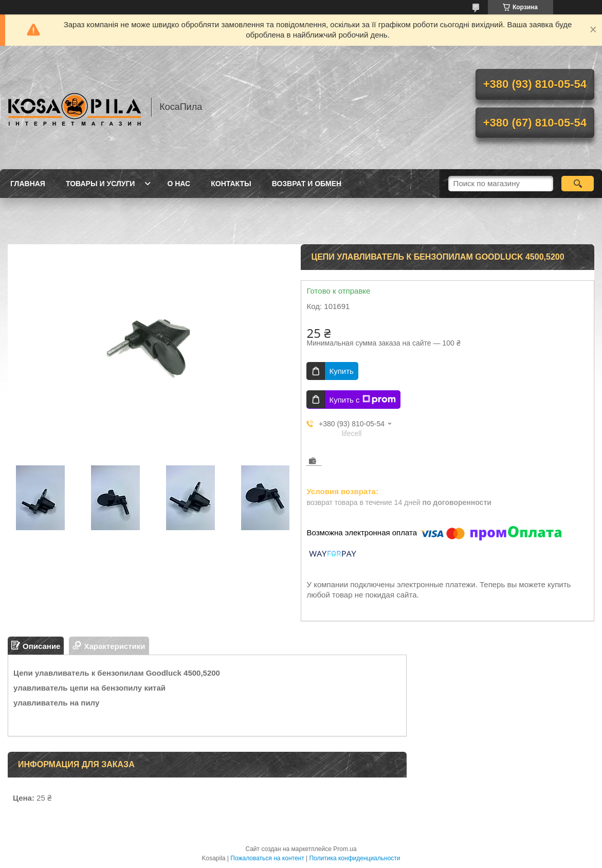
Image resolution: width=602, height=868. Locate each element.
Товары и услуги (101, 184)
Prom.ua (345, 849)
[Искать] (578, 184)
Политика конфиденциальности (354, 858)
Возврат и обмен (307, 184)
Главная (28, 184)
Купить (341, 371)
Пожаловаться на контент (267, 858)
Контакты (231, 184)
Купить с (362, 400)
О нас (179, 184)
